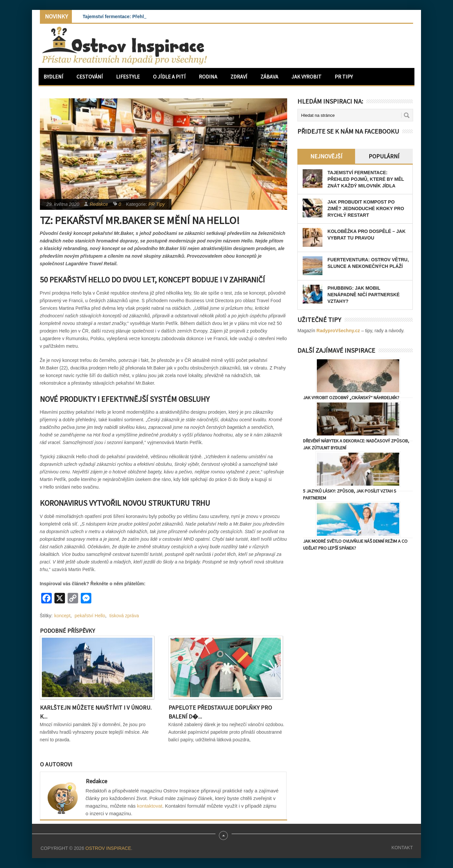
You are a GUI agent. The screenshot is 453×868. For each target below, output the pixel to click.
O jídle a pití (169, 77)
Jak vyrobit (306, 77)
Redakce (99, 204)
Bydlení (53, 77)
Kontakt (402, 848)
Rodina (208, 77)
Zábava (269, 77)
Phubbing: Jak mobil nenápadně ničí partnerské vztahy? (363, 295)
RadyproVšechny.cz (338, 331)
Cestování (90, 77)
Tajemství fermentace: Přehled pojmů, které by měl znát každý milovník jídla (366, 179)
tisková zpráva (124, 616)
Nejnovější (326, 156)
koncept (62, 616)
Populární (384, 156)
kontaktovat (150, 806)
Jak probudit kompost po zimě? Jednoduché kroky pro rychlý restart (366, 209)
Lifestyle (128, 77)
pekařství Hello (90, 616)
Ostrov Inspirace (108, 848)
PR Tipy (344, 77)
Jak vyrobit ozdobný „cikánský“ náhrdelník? (351, 398)
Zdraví (239, 77)
